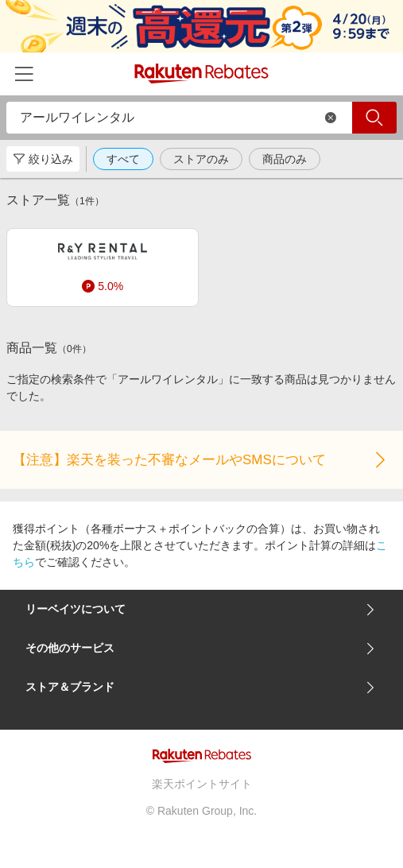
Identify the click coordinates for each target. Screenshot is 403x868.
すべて (123, 159)
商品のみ (285, 159)
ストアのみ (201, 159)
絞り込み (43, 159)
